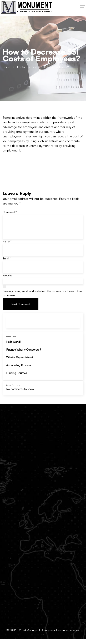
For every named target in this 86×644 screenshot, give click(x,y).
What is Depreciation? (20, 357)
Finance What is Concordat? (24, 350)
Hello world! (13, 342)
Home (6, 68)
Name (7, 241)
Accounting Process (19, 365)
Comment (10, 212)
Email (7, 258)
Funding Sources (17, 373)
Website (7, 275)
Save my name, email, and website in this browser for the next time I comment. (42, 293)
